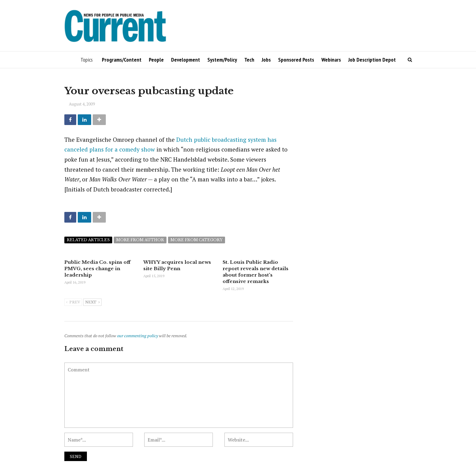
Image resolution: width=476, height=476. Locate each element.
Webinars (331, 60)
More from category (197, 240)
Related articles (88, 240)
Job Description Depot (372, 60)
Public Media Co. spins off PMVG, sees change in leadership (97, 268)
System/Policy (222, 60)
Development (186, 60)
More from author (140, 240)
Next (92, 302)
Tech (249, 60)
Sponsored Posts (296, 60)
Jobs (266, 60)
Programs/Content (122, 60)
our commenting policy (138, 336)
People (156, 60)
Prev (73, 302)
